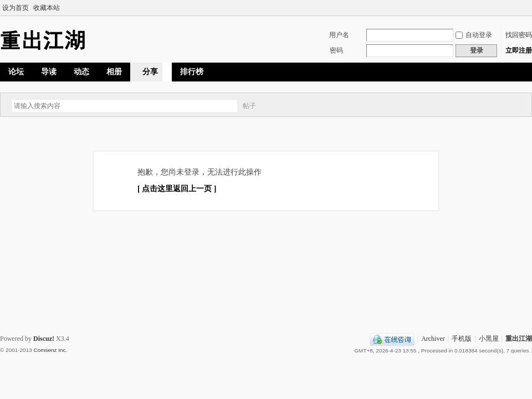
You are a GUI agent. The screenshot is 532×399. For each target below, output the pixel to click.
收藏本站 (47, 8)
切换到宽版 (526, 8)
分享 (150, 72)
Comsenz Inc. (50, 350)
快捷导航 (494, 71)
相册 (114, 72)
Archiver (433, 339)
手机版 (462, 339)
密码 (336, 50)
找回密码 (519, 35)
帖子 (249, 106)
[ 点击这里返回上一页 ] (177, 189)
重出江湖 (519, 339)
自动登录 (474, 35)
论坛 (16, 72)
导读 (49, 72)
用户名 (339, 35)
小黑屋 (489, 339)
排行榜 (192, 72)
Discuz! (44, 339)
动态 (81, 72)
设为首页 (16, 8)
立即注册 (519, 50)
